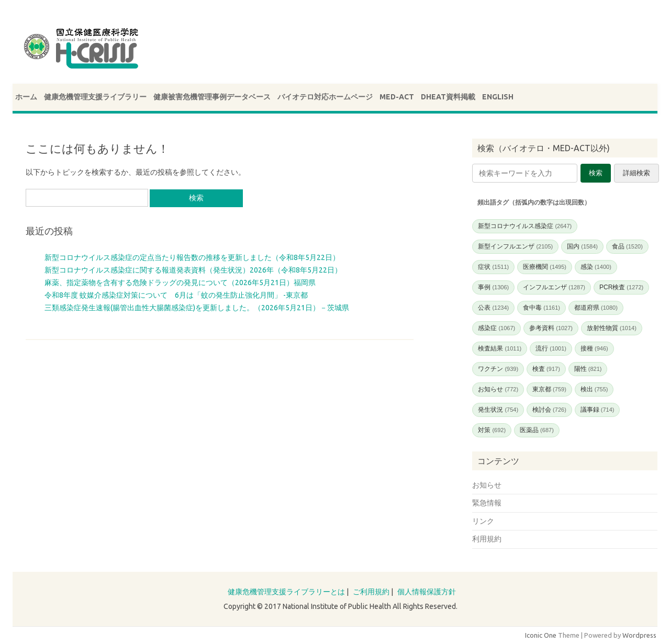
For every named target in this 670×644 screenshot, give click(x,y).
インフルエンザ (554, 287)
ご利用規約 (371, 592)
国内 (582, 246)
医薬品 (537, 430)
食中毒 (541, 308)
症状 (493, 267)
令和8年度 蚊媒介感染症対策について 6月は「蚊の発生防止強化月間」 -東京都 (176, 295)
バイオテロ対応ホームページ (325, 97)
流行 (551, 348)
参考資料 (551, 328)
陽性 (588, 369)
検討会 (549, 410)
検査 (546, 369)
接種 (594, 348)
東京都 (549, 389)
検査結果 (500, 348)
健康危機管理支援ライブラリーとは (286, 592)
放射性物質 (612, 328)
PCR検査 (621, 287)
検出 (594, 389)
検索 (596, 173)
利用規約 (487, 539)
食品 (627, 246)
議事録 (598, 410)
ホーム (26, 97)
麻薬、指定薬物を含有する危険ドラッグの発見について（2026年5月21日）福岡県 (180, 283)
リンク (483, 521)
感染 (596, 267)
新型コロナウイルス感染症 (525, 226)
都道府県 (596, 308)
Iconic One (541, 635)
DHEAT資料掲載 (448, 97)
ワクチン (498, 369)
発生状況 (498, 410)
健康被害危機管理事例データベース (212, 97)
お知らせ (498, 389)
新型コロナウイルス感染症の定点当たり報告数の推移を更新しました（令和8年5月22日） (192, 257)
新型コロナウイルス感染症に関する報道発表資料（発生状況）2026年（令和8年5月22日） (193, 270)
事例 (493, 287)
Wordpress (639, 635)
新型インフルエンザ (515, 246)
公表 (493, 308)
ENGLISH (498, 97)
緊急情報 (487, 503)
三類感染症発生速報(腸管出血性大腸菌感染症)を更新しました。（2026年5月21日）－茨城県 (197, 308)
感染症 (496, 328)
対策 (492, 430)
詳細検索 (636, 173)
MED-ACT (397, 97)
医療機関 (545, 267)
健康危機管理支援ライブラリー (95, 97)
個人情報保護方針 (427, 592)
